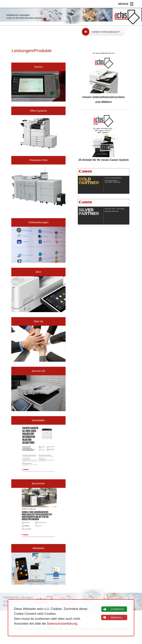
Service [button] (38, 67)
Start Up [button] (39, 321)
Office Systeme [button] (39, 111)
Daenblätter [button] (38, 420)
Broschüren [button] (38, 483)
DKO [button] (38, 272)
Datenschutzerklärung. (62, 624)
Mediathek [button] (38, 548)
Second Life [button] (38, 371)
